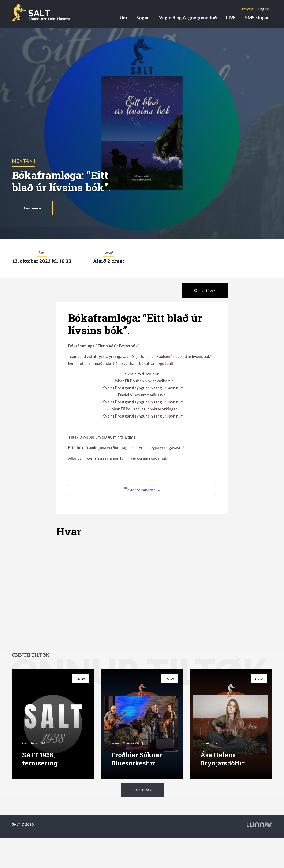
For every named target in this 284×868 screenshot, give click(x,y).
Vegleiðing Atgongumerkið (188, 18)
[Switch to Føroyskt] (247, 9)
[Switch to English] (264, 9)
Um (123, 18)
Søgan (143, 18)
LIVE (231, 18)
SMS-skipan (257, 18)
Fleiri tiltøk (142, 790)
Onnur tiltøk (205, 290)
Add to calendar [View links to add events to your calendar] (142, 490)
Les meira (32, 208)
